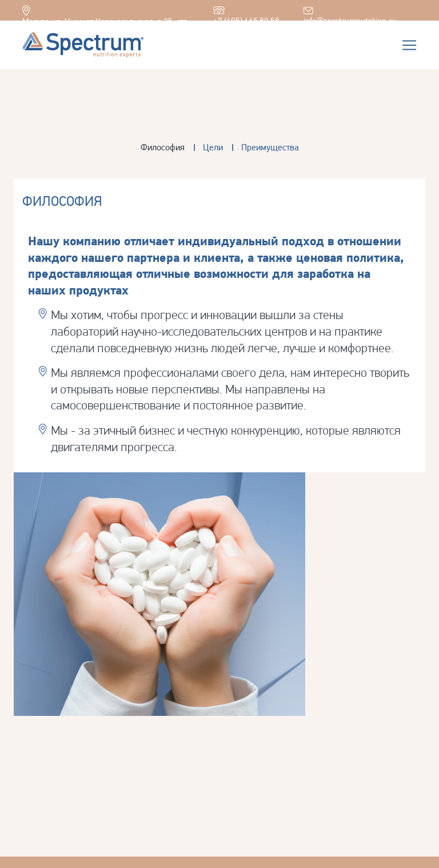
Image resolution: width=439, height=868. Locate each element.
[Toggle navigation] (409, 45)
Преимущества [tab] (270, 147)
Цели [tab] (213, 147)
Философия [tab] (163, 147)
